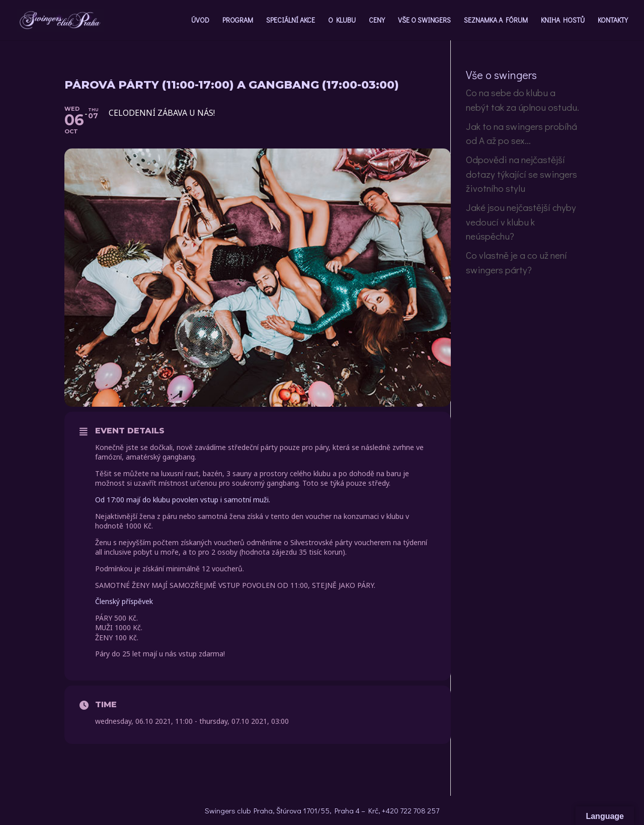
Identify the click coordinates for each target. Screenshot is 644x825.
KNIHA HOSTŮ (563, 21)
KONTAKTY (613, 21)
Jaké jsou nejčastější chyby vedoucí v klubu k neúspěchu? (521, 221)
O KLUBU (342, 21)
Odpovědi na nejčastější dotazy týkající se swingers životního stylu (521, 174)
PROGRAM (238, 21)
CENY (377, 21)
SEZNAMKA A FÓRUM (496, 21)
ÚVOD (200, 21)
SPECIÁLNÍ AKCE (291, 21)
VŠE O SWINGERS (424, 21)
